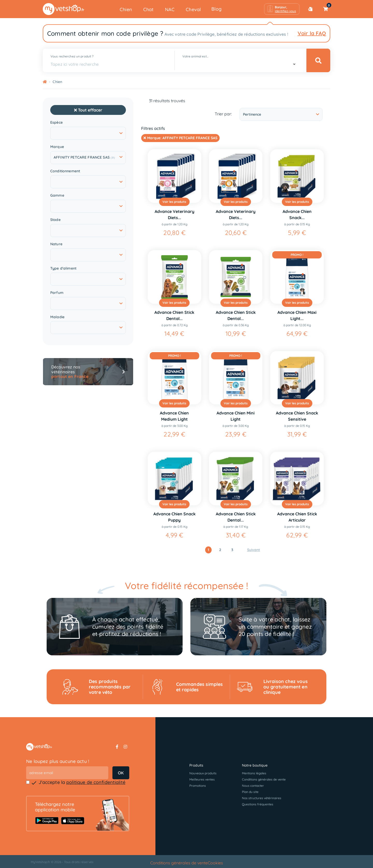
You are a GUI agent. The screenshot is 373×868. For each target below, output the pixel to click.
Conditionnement (65, 171)
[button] (282, 9)
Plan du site (250, 792)
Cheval (193, 9)
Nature (56, 244)
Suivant (254, 550)
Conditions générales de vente (264, 779)
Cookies (215, 863)
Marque (57, 147)
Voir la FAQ (312, 33)
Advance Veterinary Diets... (174, 214)
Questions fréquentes (258, 804)
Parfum (57, 293)
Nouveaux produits (203, 773)
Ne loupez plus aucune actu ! (58, 761)
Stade (55, 220)
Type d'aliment (63, 268)
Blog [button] (216, 9)
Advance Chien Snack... (297, 214)
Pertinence (281, 114)
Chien (126, 9)
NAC (170, 9)
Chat (149, 9)
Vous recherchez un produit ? (72, 56)
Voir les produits (174, 202)
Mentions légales (254, 773)
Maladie (57, 317)
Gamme (57, 195)
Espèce (56, 123)
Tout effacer (88, 110)
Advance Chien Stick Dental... (174, 315)
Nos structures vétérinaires (262, 798)
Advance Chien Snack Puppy (174, 517)
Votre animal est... (195, 56)
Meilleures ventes (202, 779)
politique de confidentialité (96, 782)
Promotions (198, 786)
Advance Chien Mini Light (236, 416)
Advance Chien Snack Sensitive (297, 416)
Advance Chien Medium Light (174, 416)
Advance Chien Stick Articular (297, 517)
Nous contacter (253, 786)
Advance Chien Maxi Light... (297, 315)
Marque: (180, 138)
